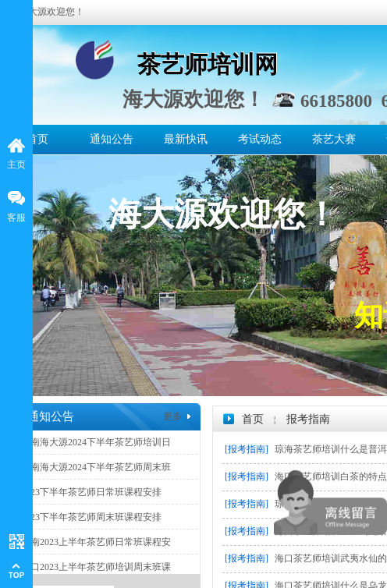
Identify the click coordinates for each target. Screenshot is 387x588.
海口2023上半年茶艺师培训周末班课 (96, 567)
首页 (37, 139)
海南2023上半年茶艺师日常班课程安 (96, 542)
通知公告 (112, 139)
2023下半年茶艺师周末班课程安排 (91, 517)
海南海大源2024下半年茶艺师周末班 (96, 467)
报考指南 (308, 419)
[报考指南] (247, 449)
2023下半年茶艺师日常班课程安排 (91, 492)
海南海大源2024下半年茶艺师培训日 (96, 442)
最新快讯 (186, 139)
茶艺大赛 (334, 139)
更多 (172, 416)
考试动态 (260, 139)
